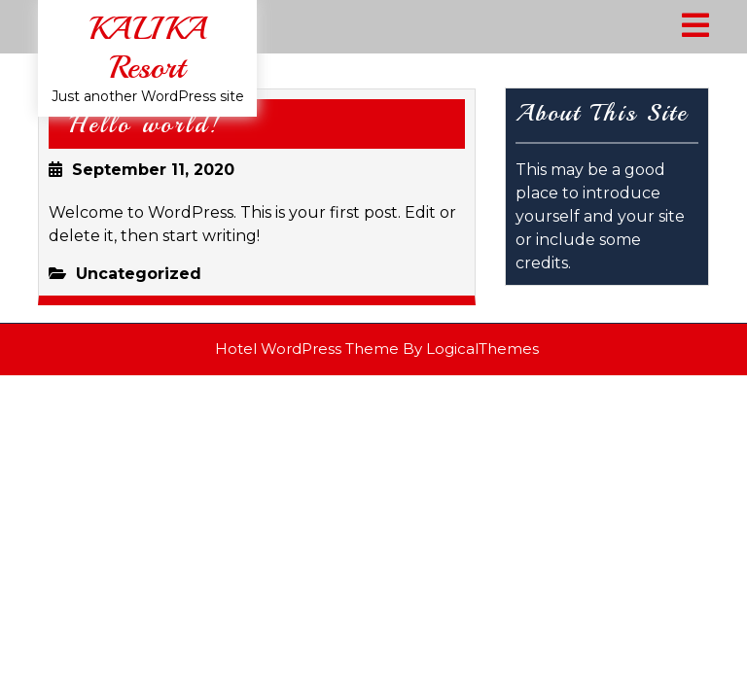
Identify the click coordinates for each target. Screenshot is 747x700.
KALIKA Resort (147, 48)
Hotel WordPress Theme (307, 349)
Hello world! (145, 124)
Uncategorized (139, 274)
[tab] (695, 27)
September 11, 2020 (153, 170)
